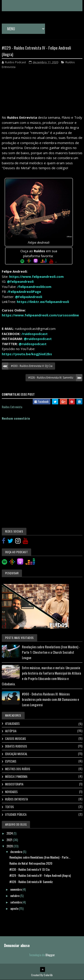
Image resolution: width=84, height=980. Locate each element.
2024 (10, 833)
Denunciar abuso (17, 945)
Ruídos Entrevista (16, 799)
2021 (10, 840)
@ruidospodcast (38, 339)
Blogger (50, 955)
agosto (15, 908)
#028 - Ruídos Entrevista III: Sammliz (51, 378)
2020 (10, 846)
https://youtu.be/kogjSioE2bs (27, 354)
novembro (16, 889)
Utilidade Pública (16, 814)
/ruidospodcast (35, 334)
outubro (15, 896)
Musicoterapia (14, 784)
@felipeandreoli (20, 281)
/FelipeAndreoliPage (24, 292)
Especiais (11, 761)
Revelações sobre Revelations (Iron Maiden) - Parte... (40, 857)
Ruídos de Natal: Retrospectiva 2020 (31, 863)
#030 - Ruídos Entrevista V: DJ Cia (32, 366)
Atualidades (12, 723)
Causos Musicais (16, 739)
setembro (16, 902)
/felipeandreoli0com (34, 287)
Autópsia (11, 731)
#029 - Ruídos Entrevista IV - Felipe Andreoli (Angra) (40, 875)
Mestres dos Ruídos (18, 769)
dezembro (17, 852)
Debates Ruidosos (16, 746)
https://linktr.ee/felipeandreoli (43, 302)
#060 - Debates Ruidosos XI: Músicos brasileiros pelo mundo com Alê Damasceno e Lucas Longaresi (51, 699)
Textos (10, 807)
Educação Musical (16, 754)
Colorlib (48, 975)
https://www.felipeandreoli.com (36, 276)
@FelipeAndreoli (29, 297)
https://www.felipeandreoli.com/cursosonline (40, 315)
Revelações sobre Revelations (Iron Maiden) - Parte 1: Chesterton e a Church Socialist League (51, 652)
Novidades (11, 792)
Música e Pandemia (16, 776)
